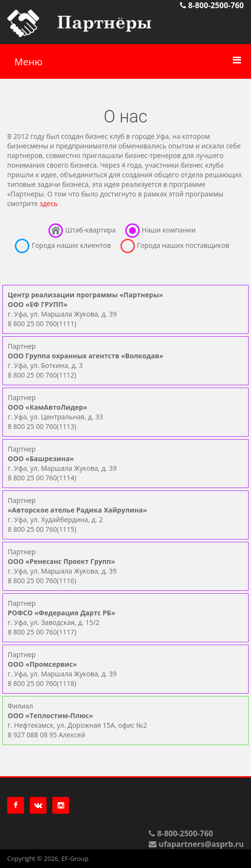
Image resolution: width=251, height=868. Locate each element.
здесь (49, 203)
